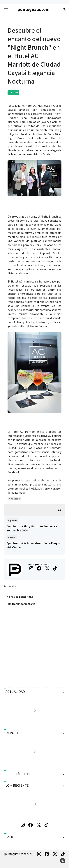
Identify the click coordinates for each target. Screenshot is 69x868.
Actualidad (13, 93)
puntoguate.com (37, 564)
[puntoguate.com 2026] (19, 854)
